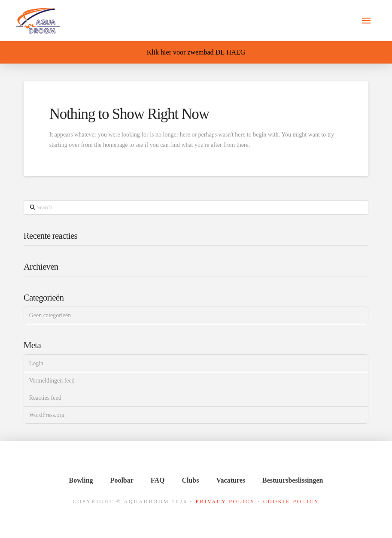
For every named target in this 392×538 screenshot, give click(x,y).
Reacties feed (45, 398)
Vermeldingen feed (52, 381)
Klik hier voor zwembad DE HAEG (196, 52)
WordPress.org (47, 415)
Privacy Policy (226, 502)
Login (36, 363)
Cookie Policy (291, 502)
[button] (366, 21)
